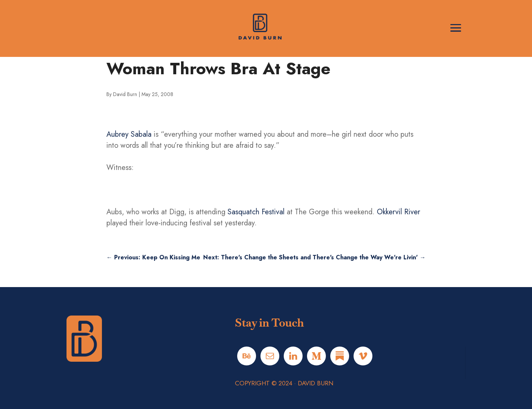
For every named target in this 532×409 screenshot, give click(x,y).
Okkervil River (398, 212)
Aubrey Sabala (129, 134)
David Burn (125, 94)
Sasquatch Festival (256, 212)
